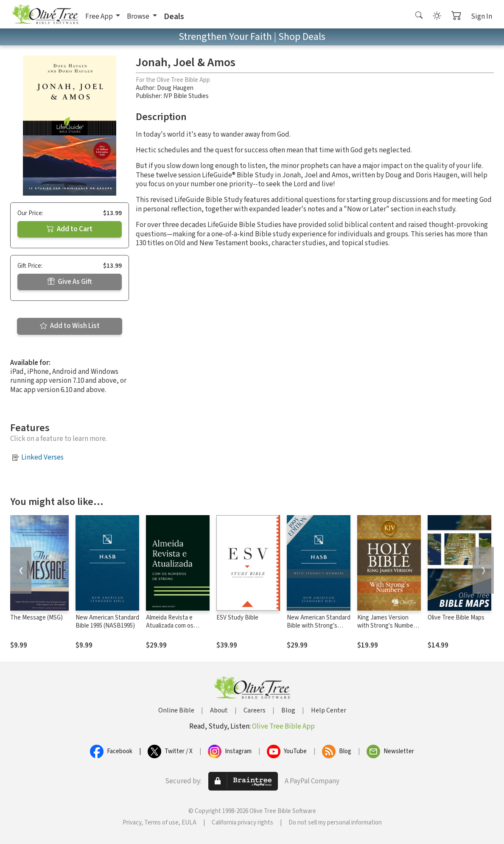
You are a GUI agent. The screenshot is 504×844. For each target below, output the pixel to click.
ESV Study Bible (237, 618)
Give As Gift (70, 282)
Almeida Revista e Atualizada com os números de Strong (171, 626)
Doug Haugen (175, 88)
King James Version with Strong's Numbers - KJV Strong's (388, 626)
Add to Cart (70, 229)
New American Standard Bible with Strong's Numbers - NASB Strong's (319, 630)
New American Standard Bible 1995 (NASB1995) (107, 622)
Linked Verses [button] (42, 457)
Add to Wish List (70, 326)
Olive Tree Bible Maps (456, 618)
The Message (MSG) (36, 618)
